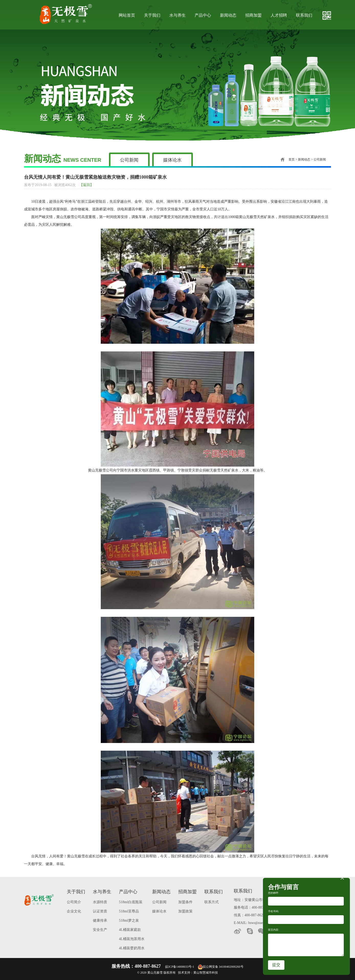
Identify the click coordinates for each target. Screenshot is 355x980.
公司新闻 (129, 160)
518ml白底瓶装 (131, 902)
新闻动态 (228, 15)
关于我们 (152, 15)
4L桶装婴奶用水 (132, 948)
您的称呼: (274, 893)
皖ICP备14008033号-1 (180, 967)
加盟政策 (185, 911)
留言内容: (274, 930)
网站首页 (127, 15)
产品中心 (203, 15)
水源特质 (100, 902)
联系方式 (212, 902)
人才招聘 (279, 15)
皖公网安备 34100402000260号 (221, 967)
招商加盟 (253, 15)
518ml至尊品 (129, 911)
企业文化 (74, 911)
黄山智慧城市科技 (206, 973)
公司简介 (74, 902)
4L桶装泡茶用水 (132, 939)
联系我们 (304, 15)
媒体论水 (172, 160)
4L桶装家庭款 (130, 930)
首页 (288, 159)
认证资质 (100, 911)
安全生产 (100, 930)
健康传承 (100, 920)
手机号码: (274, 911)
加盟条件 (185, 902)
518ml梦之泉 (129, 920)
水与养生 (177, 15)
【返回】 (86, 185)
